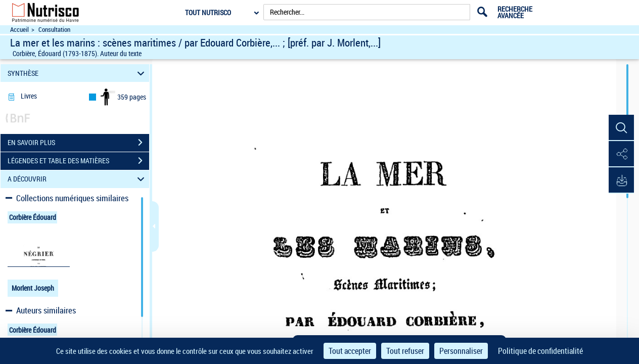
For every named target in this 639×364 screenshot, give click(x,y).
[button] (621, 128)
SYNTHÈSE (78, 73)
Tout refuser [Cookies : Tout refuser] (405, 351)
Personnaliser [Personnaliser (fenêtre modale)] (461, 351)
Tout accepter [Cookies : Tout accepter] (350, 351)
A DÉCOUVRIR (78, 179)
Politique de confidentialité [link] (540, 351)
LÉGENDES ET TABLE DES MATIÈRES (78, 161)
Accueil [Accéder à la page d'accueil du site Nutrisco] (19, 30)
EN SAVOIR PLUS (78, 143)
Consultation (54, 30)
